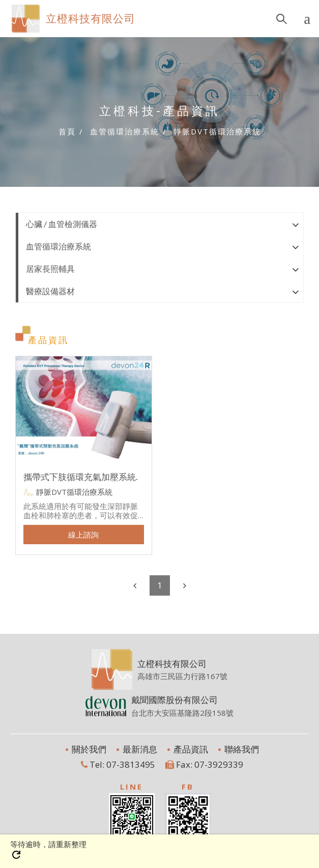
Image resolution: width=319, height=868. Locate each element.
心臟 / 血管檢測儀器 (62, 224)
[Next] (185, 585)
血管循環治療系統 (59, 246)
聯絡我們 (241, 749)
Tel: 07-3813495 (118, 764)
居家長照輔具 (50, 269)
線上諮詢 (83, 535)
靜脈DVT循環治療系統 (74, 492)
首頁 (67, 131)
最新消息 (139, 749)
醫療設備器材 (50, 291)
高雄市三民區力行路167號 (182, 676)
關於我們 (88, 749)
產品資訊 (190, 749)
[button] (296, 224)
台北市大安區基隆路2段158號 (182, 712)
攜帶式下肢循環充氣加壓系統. (81, 477)
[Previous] (135, 585)
